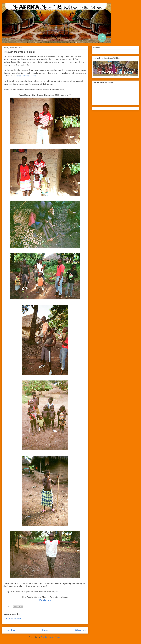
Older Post (81, 630)
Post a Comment (14, 619)
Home (45, 630)
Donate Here (45, 600)
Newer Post (10, 630)
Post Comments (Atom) (51, 637)
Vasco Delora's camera (26, 76)
